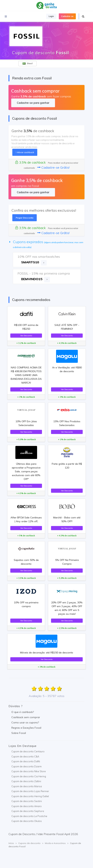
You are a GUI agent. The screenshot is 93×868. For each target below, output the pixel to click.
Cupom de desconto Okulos (27, 821)
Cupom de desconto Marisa (27, 786)
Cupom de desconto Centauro (28, 751)
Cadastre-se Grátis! (53, 167)
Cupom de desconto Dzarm (27, 766)
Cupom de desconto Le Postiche (29, 816)
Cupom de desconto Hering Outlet (30, 796)
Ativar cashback (25, 152)
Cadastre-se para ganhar (33, 103)
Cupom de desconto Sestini (27, 801)
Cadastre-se (67, 16)
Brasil (28, 63)
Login (51, 16)
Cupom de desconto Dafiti (26, 761)
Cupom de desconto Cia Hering (29, 776)
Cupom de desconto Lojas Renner (30, 791)
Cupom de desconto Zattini (26, 781)
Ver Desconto (26, 335)
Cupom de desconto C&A (25, 756)
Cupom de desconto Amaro (27, 806)
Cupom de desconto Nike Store (29, 771)
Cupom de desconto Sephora (28, 811)
